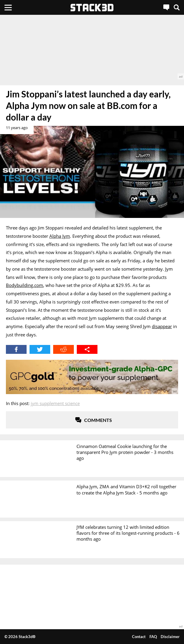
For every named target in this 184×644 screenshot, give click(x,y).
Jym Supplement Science (55, 403)
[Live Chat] (166, 7)
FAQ (153, 637)
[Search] (177, 7)
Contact (139, 637)
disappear (162, 326)
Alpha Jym (60, 236)
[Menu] (8, 7)
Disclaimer (170, 637)
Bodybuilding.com (25, 285)
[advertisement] (92, 47)
